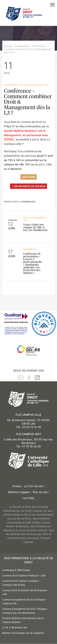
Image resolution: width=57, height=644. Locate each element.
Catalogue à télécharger (16, 570)
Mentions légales (19, 492)
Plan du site (40, 492)
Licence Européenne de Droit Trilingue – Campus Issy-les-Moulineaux (25, 611)
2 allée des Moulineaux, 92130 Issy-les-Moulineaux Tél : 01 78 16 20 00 (28, 443)
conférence (10, 85)
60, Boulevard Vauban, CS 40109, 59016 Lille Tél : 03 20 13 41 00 (29, 424)
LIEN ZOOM (28, 177)
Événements (22, 46)
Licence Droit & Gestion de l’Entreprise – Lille (25, 592)
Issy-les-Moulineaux (30, 85)
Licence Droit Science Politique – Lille (24, 575)
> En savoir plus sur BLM (28, 186)
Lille (46, 85)
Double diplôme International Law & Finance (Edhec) (23, 620)
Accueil (8, 46)
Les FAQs (28, 498)
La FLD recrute (34, 486)
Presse (17, 486)
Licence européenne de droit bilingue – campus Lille (25, 602)
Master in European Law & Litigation (23, 633)
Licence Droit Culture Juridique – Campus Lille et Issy (21, 583)
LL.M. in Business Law (15, 627)
